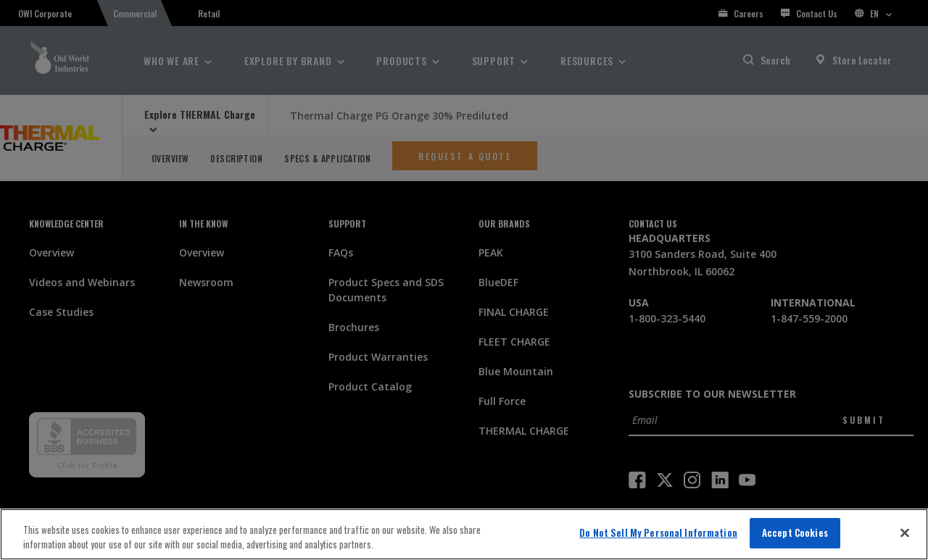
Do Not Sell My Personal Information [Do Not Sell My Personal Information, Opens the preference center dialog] (658, 532)
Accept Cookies (795, 532)
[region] (464, 534)
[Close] (905, 532)
